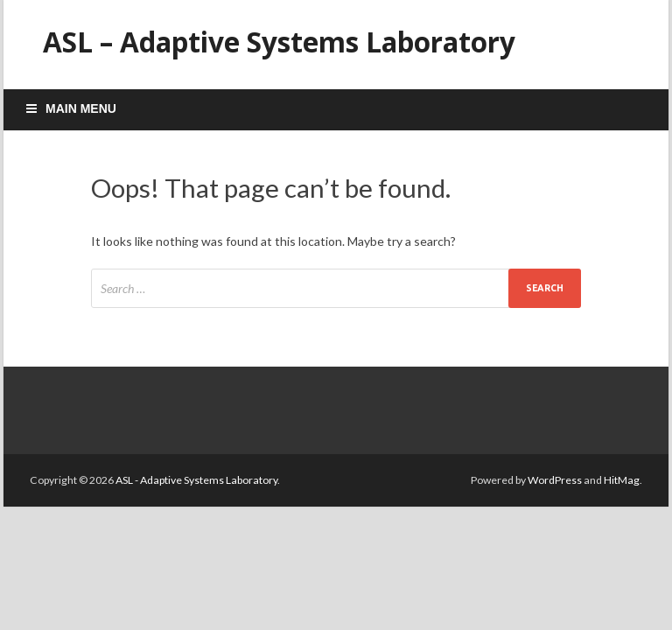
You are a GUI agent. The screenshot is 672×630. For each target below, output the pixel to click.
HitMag (622, 480)
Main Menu (81, 108)
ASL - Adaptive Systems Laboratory (196, 480)
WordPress (555, 480)
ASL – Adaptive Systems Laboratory (279, 42)
